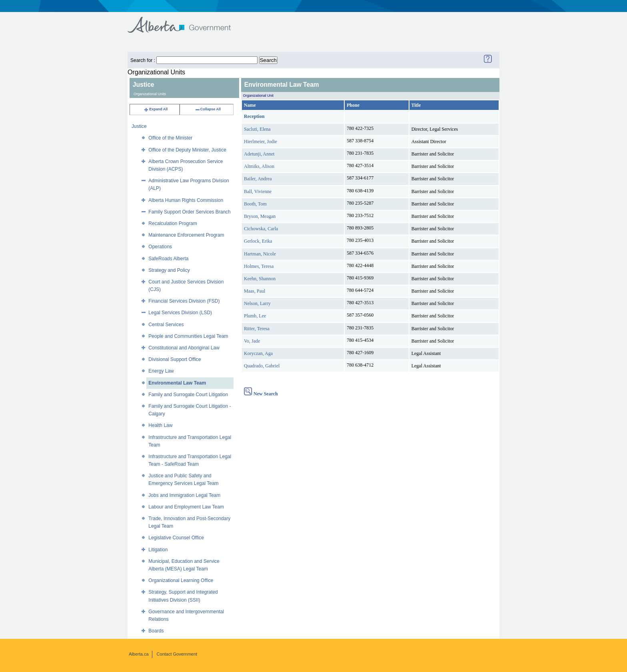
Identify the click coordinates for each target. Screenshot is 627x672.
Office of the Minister (170, 138)
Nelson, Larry (257, 303)
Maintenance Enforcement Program (186, 235)
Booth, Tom (255, 204)
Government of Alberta (186, 21)
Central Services (166, 325)
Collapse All (208, 109)
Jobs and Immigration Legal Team (184, 495)
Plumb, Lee (255, 316)
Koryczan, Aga (258, 353)
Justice (139, 126)
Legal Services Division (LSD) (180, 313)
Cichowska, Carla (261, 229)
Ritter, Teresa (257, 329)
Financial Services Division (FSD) (184, 301)
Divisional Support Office (175, 359)
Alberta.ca (139, 654)
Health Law (160, 425)
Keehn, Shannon (260, 279)
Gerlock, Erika (258, 241)
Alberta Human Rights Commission (186, 200)
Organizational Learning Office (181, 580)
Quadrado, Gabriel (262, 366)
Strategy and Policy (169, 270)
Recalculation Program (173, 223)
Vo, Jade (252, 341)
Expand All (156, 109)
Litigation (158, 550)
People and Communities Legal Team (188, 336)
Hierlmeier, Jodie (261, 142)
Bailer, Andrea (258, 179)
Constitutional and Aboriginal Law (184, 348)
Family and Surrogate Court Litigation (188, 395)
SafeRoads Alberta (168, 259)
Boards (156, 631)
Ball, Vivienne (258, 191)
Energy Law (161, 371)
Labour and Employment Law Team (186, 507)
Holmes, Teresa (259, 266)
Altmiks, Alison (259, 166)
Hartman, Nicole (260, 254)
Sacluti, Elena (257, 129)
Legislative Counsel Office (176, 538)
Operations (160, 247)
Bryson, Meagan (260, 216)
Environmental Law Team (177, 383)
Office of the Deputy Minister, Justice (187, 150)
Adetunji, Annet (259, 154)
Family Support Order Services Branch (189, 212)
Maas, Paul (255, 291)
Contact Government (177, 654)
